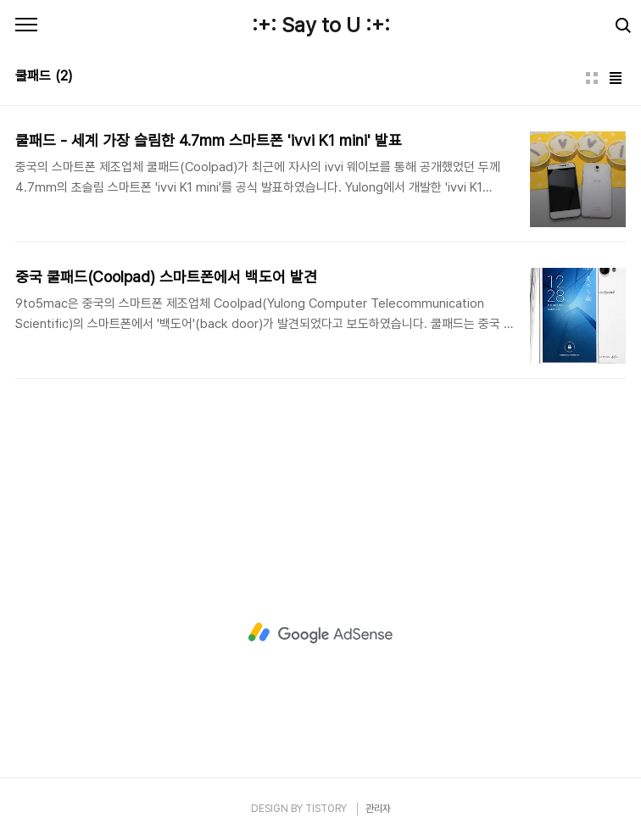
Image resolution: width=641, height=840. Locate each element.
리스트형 (616, 78)
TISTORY (326, 809)
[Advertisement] (320, 633)
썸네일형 (592, 78)
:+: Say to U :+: (321, 25)
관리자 (378, 809)
